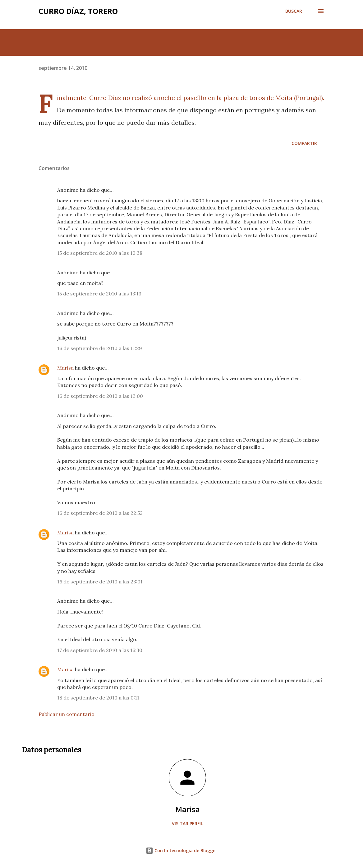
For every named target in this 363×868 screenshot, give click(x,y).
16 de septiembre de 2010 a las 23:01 (100, 582)
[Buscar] (294, 11)
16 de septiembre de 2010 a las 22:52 (100, 513)
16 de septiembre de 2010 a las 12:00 (100, 396)
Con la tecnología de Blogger (181, 850)
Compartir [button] (304, 143)
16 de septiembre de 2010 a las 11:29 (100, 348)
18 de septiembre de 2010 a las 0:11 (98, 698)
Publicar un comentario (67, 714)
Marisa (65, 368)
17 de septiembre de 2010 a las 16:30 (100, 650)
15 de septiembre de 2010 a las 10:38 (100, 253)
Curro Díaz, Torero (78, 11)
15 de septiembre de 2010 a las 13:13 (99, 294)
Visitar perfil (187, 823)
